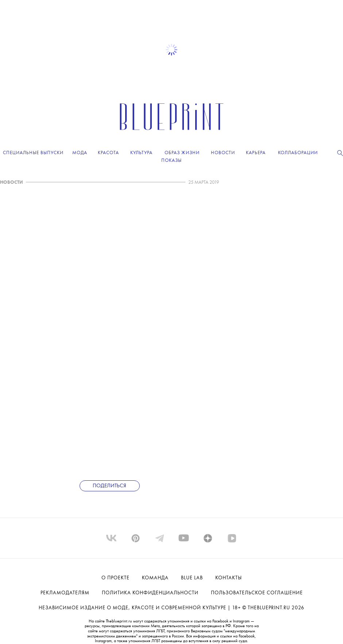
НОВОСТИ (11, 182)
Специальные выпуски (33, 153)
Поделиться (109, 486)
